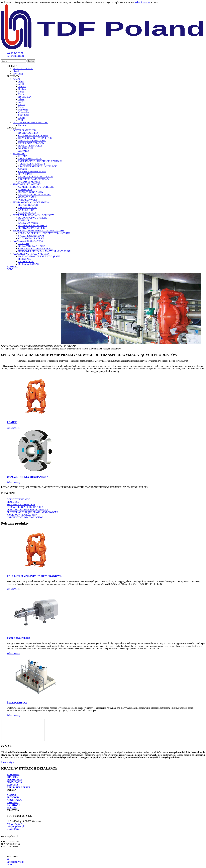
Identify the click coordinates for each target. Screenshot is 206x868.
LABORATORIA (26, 210)
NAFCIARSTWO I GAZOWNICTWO (31, 254)
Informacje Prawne (16, 862)
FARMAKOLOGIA (28, 207)
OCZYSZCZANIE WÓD (24, 130)
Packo (21, 107)
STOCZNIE (24, 243)
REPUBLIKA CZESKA (19, 787)
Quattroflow (24, 112)
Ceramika (23, 169)
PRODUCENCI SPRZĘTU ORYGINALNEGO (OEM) (38, 231)
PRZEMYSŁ (19, 153)
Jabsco (21, 99)
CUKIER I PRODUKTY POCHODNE (36, 187)
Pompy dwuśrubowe (19, 638)
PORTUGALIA (15, 780)
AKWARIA (24, 151)
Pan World (23, 110)
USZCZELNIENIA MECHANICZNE (30, 123)
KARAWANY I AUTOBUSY (32, 246)
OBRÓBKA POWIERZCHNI (32, 171)
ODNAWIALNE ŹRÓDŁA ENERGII (36, 249)
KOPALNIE (24, 220)
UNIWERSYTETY (27, 213)
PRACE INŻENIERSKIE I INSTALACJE (38, 166)
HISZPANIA (13, 774)
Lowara (22, 105)
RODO (10, 269)
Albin (21, 81)
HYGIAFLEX (25, 97)
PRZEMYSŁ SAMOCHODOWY (34, 179)
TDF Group (18, 74)
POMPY (17, 79)
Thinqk (22, 117)
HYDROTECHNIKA (28, 133)
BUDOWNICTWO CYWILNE (33, 218)
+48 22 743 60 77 (15, 824)
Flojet (21, 92)
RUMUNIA (13, 785)
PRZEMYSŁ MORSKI (29, 182)
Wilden (22, 120)
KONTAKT (12, 267)
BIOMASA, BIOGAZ (28, 264)
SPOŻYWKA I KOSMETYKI (27, 184)
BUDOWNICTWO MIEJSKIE (33, 225)
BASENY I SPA (26, 148)
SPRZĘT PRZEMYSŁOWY (31, 236)
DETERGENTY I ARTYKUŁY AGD (36, 177)
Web (9, 859)
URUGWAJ (13, 802)
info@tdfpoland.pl (15, 826)
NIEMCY (12, 795)
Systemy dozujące (17, 702)
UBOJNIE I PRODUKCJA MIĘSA (35, 195)
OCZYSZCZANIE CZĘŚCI (31, 238)
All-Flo (22, 84)
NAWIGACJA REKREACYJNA (28, 241)
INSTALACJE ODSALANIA (32, 141)
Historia (16, 71)
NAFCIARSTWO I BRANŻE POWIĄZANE (39, 256)
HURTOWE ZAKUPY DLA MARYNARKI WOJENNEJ (45, 251)
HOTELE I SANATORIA (30, 146)
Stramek (22, 125)
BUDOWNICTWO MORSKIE (33, 228)
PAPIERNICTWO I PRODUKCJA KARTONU (40, 161)
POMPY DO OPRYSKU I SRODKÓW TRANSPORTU (44, 233)
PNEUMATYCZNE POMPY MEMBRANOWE (34, 576)
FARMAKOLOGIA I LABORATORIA (31, 202)
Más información (143, 2)
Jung (20, 102)
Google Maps (13, 829)
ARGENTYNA (14, 800)
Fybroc (22, 94)
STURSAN (24, 115)
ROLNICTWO (25, 174)
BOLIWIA (12, 808)
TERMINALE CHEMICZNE (32, 164)
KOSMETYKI (25, 189)
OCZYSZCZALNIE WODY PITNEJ (35, 138)
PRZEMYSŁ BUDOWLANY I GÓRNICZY (33, 215)
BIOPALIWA (25, 259)
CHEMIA (23, 156)
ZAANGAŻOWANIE (23, 69)
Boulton (22, 89)
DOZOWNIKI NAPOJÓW (31, 192)
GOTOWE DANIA (27, 197)
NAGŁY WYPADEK (28, 223)
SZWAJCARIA (14, 782)
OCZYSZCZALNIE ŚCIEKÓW (33, 135)
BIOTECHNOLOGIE (28, 205)
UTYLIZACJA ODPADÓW (31, 143)
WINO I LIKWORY (28, 200)
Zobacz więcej (14, 428)
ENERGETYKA (26, 261)
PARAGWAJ (13, 805)
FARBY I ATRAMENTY (30, 159)
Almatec (22, 87)
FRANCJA (12, 777)
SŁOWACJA (13, 797)
